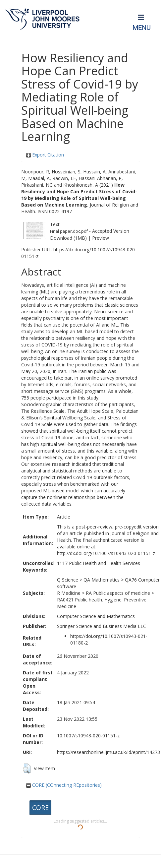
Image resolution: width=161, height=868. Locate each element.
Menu (142, 28)
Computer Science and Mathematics (96, 616)
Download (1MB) (68, 238)
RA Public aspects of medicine (118, 593)
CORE (40, 807)
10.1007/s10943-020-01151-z (88, 736)
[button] (27, 769)
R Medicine (69, 593)
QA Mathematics (102, 580)
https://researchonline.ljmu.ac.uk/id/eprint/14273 (108, 752)
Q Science (68, 580)
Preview (101, 238)
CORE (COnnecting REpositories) (64, 785)
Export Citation (45, 155)
